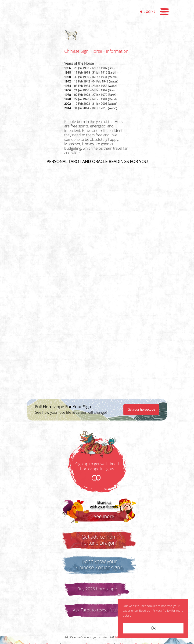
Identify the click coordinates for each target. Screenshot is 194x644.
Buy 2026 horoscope (97, 589)
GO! (97, 478)
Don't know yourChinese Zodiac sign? (99, 565)
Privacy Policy (162, 611)
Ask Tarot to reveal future (97, 610)
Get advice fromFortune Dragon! (99, 540)
